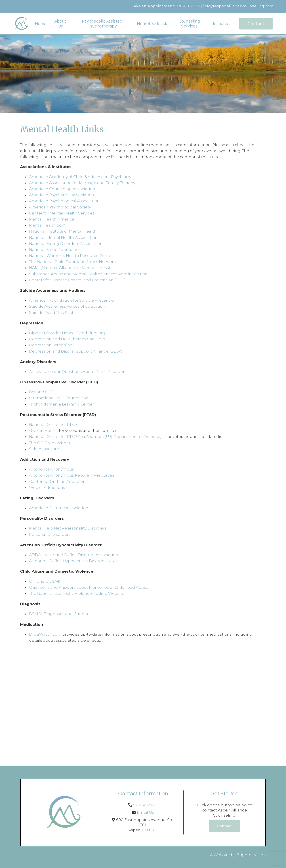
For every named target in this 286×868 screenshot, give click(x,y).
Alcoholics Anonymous (52, 469)
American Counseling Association (62, 189)
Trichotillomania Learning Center (61, 404)
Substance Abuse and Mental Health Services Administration (88, 274)
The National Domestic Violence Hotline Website (77, 593)
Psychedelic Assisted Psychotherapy (102, 24)
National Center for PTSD (53, 425)
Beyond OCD (42, 392)
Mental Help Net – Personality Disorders (68, 528)
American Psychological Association (64, 201)
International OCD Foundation (59, 398)
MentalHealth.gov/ (47, 225)
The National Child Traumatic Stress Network (72, 262)
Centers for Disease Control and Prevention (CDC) (77, 280)
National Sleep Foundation (55, 250)
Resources (221, 24)
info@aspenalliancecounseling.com (238, 6)
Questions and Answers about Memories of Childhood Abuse (89, 587)
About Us (60, 24)
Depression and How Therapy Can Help (67, 339)
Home (41, 24)
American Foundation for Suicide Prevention (73, 300)
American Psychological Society (60, 207)
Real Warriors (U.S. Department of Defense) (120, 437)
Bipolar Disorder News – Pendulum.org (67, 333)
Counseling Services (189, 24)
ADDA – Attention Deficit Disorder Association (74, 555)
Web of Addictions (47, 488)
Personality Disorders (50, 534)
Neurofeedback (152, 24)
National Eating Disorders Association (66, 244)
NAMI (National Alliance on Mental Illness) (70, 268)
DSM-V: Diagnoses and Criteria (59, 614)
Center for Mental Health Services (62, 213)
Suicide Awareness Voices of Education (67, 306)
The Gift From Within (50, 443)
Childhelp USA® (45, 581)
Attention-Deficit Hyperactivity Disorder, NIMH (74, 561)
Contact (256, 24)
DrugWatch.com (45, 634)
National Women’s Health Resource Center (71, 256)
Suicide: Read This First (51, 313)
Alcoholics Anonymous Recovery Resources (72, 475)
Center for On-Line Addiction (57, 481)
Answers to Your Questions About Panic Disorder (77, 372)
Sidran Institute (44, 449)
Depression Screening (51, 345)
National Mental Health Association (63, 237)
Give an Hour (42, 431)
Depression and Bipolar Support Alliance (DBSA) (76, 351)
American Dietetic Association (59, 508)
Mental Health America (52, 219)
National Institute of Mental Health (63, 231)
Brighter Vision (251, 855)
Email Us (146, 812)
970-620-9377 (188, 6)
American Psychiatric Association (62, 195)
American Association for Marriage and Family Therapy (82, 183)
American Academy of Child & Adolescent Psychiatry (80, 177)
